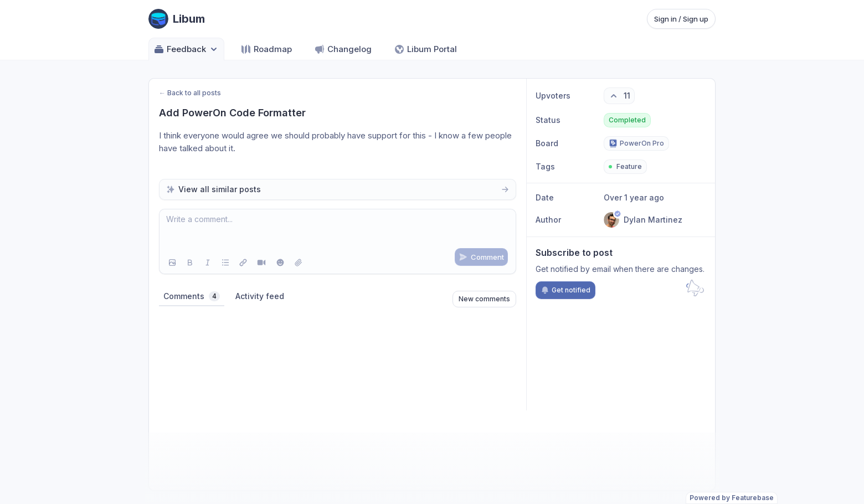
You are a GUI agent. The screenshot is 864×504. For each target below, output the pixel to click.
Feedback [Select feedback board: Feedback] (186, 49)
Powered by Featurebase (732, 498)
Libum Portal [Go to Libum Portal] (425, 49)
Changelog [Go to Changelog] (343, 49)
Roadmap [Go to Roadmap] (266, 49)
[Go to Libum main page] (177, 19)
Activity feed (260, 296)
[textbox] (338, 230)
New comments (484, 299)
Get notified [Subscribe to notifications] (565, 290)
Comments (192, 296)
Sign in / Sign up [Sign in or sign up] (681, 19)
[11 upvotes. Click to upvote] (619, 96)
